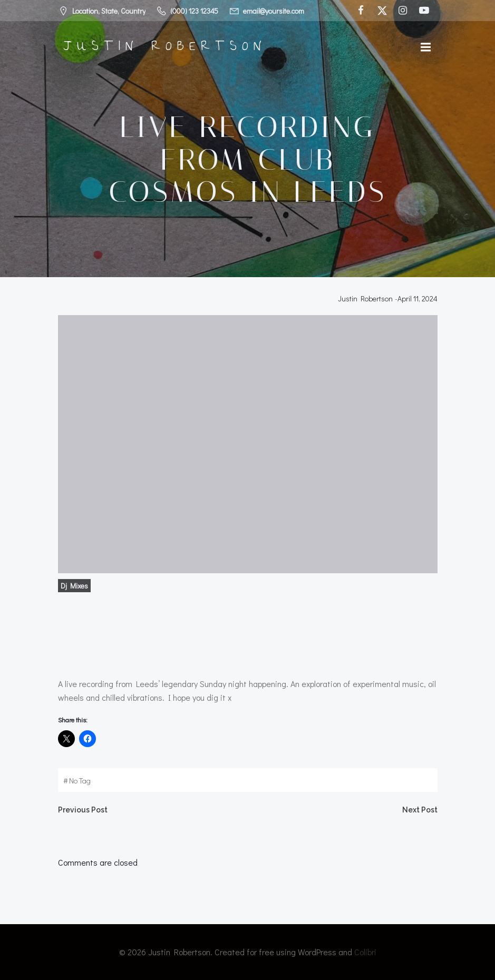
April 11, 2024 (418, 298)
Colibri (365, 952)
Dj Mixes (74, 586)
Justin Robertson (365, 298)
